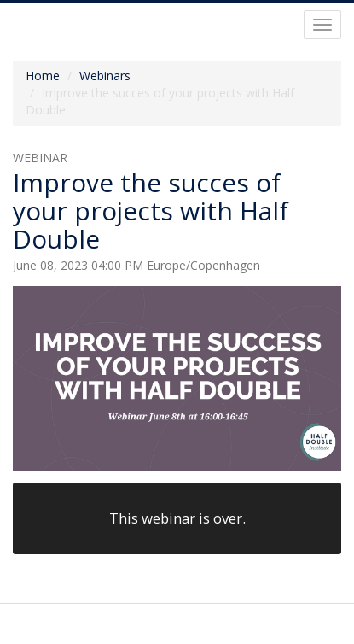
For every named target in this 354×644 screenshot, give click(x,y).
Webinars (105, 76)
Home (43, 76)
